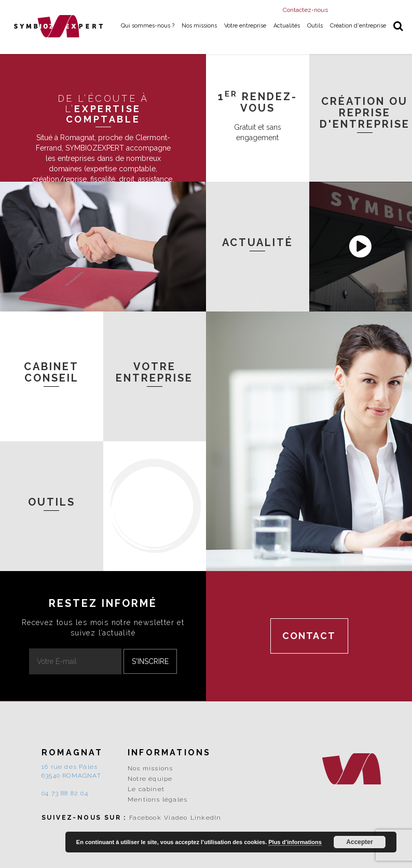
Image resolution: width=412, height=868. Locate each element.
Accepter (359, 842)
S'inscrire (150, 661)
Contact (309, 636)
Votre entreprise (245, 26)
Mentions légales (157, 799)
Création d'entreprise (358, 26)
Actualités (287, 26)
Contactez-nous (305, 10)
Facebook (145, 818)
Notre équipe (150, 779)
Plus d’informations (295, 842)
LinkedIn (206, 818)
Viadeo (176, 818)
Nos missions (199, 26)
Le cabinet (146, 789)
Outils (315, 26)
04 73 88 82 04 (65, 793)
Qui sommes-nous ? (148, 26)
